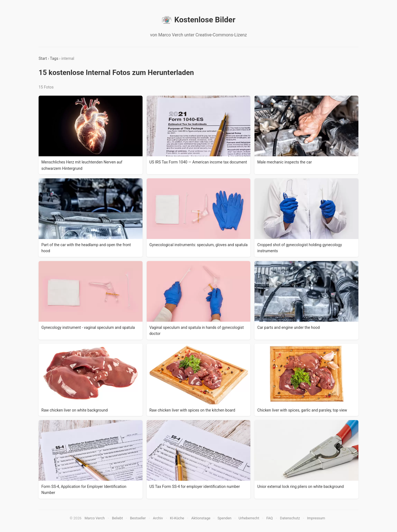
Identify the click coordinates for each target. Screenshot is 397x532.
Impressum (316, 518)
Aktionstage (201, 518)
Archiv (158, 518)
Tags (54, 58)
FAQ (269, 518)
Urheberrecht (249, 518)
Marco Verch (95, 518)
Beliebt (117, 518)
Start (43, 58)
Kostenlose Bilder (198, 20)
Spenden (225, 518)
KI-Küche (177, 518)
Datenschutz (290, 518)
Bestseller (138, 518)
